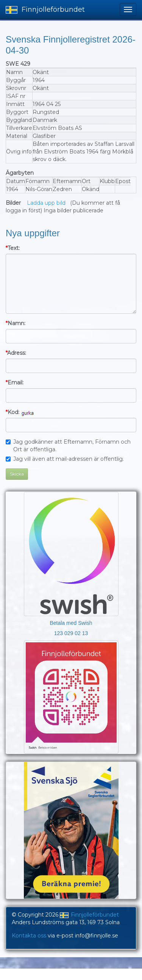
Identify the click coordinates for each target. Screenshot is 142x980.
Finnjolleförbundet (45, 9)
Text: (13, 248)
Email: (15, 383)
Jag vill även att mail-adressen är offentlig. (65, 459)
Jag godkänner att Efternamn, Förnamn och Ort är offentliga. (68, 446)
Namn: (16, 323)
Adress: (16, 353)
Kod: (12, 412)
